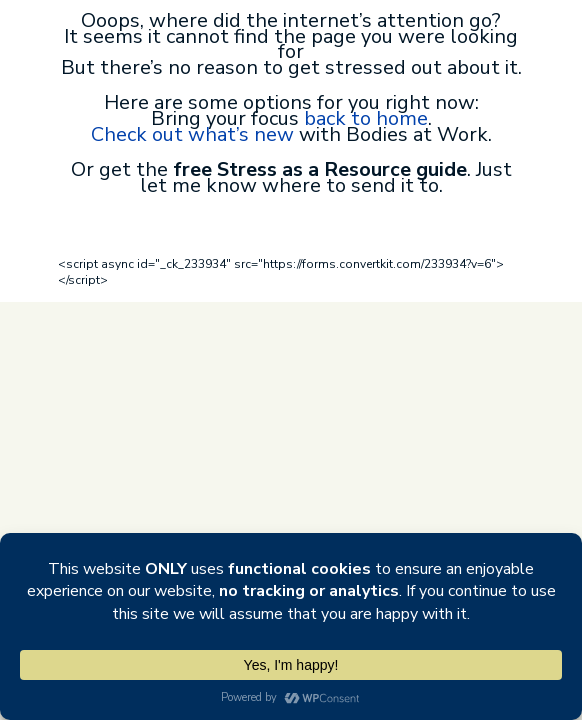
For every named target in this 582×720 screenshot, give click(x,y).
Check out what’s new (192, 134)
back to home (366, 118)
